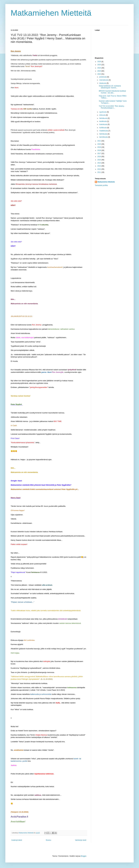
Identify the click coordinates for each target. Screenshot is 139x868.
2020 (99, 144)
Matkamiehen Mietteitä (51, 13)
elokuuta (103, 115)
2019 (99, 147)
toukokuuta (103, 124)
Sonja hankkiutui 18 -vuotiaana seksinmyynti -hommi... (110, 87)
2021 (99, 141)
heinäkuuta (103, 118)
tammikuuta (104, 137)
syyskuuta (103, 112)
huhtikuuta (103, 128)
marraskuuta (104, 80)
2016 (99, 157)
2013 (99, 166)
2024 (99, 68)
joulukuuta (103, 77)
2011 (99, 172)
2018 (99, 150)
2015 (99, 160)
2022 (99, 74)
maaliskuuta (104, 131)
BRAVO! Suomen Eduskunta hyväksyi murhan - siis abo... (112, 92)
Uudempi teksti (17, 840)
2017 (99, 154)
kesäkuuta (103, 121)
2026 (99, 62)
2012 (99, 169)
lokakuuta (103, 83)
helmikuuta (103, 134)
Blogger (84, 856)
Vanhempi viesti (81, 840)
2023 (99, 71)
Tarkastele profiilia (101, 185)
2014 (99, 163)
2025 (99, 65)
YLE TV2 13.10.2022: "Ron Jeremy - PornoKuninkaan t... (112, 107)
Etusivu (48, 840)
